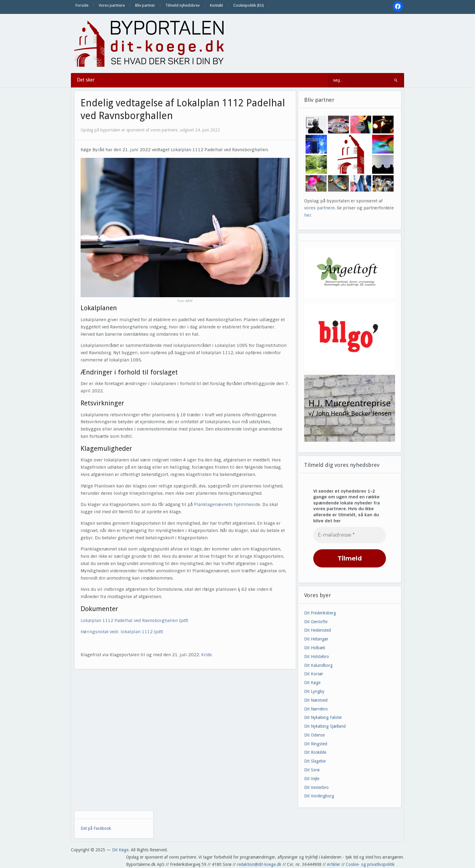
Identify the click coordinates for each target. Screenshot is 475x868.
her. (308, 215)
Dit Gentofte (316, 622)
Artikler (334, 864)
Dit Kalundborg (318, 665)
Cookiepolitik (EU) (249, 5)
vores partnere (319, 208)
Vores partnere (112, 5)
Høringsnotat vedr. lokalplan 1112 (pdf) (122, 632)
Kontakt (216, 5)
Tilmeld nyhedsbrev (183, 5)
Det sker (86, 80)
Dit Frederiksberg (320, 613)
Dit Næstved (316, 700)
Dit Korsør (314, 674)
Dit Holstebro (317, 657)
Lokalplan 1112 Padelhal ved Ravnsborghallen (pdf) (134, 620)
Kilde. (208, 655)
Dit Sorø (312, 770)
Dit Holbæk (315, 648)
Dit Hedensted (317, 630)
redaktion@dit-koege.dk (259, 864)
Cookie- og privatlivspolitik (370, 864)
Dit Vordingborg (319, 796)
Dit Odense (314, 735)
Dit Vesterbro (316, 787)
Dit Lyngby (314, 691)
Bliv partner (145, 5)
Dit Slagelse (315, 761)
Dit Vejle (312, 779)
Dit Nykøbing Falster (323, 717)
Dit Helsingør (316, 639)
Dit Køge (312, 683)
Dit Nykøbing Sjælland (325, 726)
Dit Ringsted (316, 744)
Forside (82, 5)
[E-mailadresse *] (350, 535)
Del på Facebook (96, 828)
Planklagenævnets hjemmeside (227, 504)
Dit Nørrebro (316, 709)
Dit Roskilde (315, 752)
